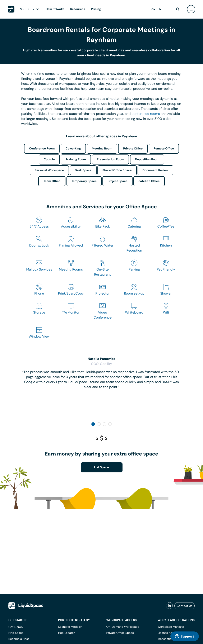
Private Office (133, 149)
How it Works (55, 9)
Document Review (155, 170)
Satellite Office (149, 181)
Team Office (52, 181)
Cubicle (49, 159)
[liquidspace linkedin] (169, 606)
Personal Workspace (49, 170)
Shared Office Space (117, 170)
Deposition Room (147, 159)
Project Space (117, 181)
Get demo (159, 9)
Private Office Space (120, 633)
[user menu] (191, 9)
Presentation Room (110, 159)
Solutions (27, 9)
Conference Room (42, 149)
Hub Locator (66, 633)
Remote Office (164, 149)
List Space (101, 467)
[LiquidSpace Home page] (11, 9)
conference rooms (146, 114)
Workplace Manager (171, 627)
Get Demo (16, 627)
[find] (178, 9)
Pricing (96, 9)
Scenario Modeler (70, 627)
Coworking (73, 149)
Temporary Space (84, 181)
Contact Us (184, 606)
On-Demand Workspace (123, 627)
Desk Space (83, 170)
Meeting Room (102, 149)
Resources (78, 9)
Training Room (76, 159)
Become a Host (19, 639)
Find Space (16, 633)
